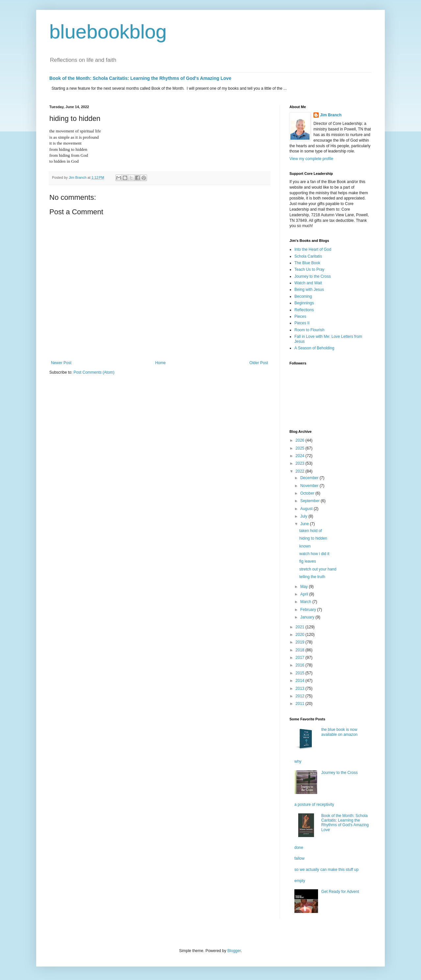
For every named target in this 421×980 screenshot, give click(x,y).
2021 (301, 627)
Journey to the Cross (313, 276)
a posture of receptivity (314, 805)
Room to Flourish (309, 330)
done (299, 848)
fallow (299, 858)
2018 (301, 650)
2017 (301, 658)
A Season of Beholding (314, 348)
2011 (301, 704)
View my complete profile (311, 159)
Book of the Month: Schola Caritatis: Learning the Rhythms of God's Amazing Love (140, 78)
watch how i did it (314, 554)
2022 (301, 471)
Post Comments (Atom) (94, 372)
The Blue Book (307, 263)
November (310, 486)
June (305, 524)
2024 (301, 456)
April (305, 594)
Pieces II (302, 323)
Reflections (304, 310)
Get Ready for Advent (340, 892)
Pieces (300, 316)
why (298, 761)
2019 (301, 642)
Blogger (234, 951)
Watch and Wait (308, 283)
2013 (301, 688)
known (305, 546)
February (309, 610)
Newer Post (61, 363)
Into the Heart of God (313, 249)
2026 (301, 440)
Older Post (259, 363)
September (310, 501)
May (305, 587)
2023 (301, 463)
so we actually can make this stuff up (326, 870)
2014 (301, 681)
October (308, 493)
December (310, 478)
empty (300, 881)
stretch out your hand (318, 569)
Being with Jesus (309, 290)
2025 (301, 448)
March (306, 602)
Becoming (303, 296)
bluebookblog (108, 32)
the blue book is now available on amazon (339, 732)
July (304, 516)
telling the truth (312, 577)
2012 (301, 696)
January (308, 617)
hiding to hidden (313, 538)
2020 (301, 635)
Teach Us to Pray (309, 269)
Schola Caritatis (308, 256)
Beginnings (304, 303)
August (307, 509)
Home (161, 363)
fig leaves (308, 561)
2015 (301, 673)
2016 (301, 665)
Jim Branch (331, 115)
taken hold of (311, 531)
